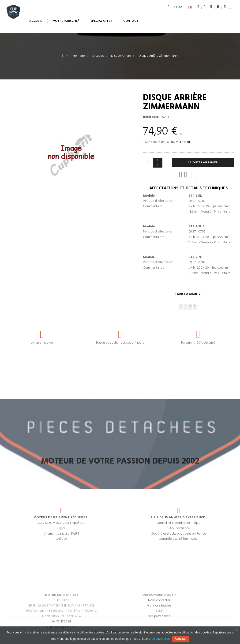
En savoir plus (161, 639)
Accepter (180, 639)
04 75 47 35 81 (180, 142)
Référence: (151, 117)
